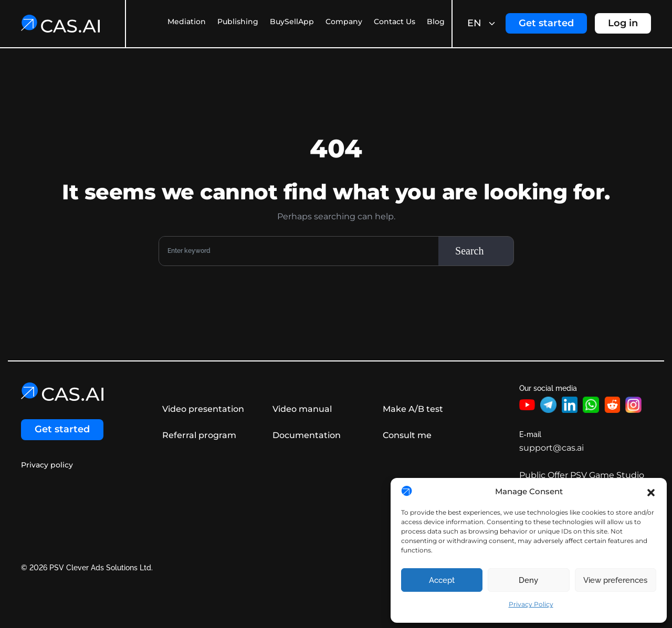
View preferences (615, 580)
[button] (651, 492)
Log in (623, 23)
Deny (528, 580)
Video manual (302, 409)
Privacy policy (47, 465)
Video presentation (203, 409)
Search (469, 251)
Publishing (238, 22)
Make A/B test (412, 409)
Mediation (187, 22)
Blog (436, 22)
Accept (442, 580)
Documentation (306, 435)
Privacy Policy (531, 604)
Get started (546, 23)
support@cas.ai (552, 448)
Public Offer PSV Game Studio (582, 475)
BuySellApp (292, 22)
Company (344, 22)
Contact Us (395, 22)
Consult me (407, 435)
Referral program (199, 435)
